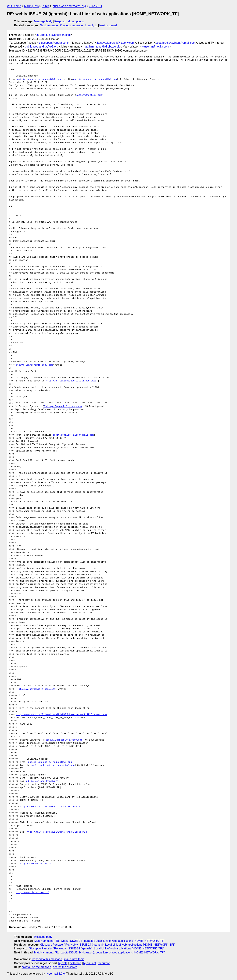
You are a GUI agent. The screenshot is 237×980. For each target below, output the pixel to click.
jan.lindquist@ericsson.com (54, 35)
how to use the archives (36, 967)
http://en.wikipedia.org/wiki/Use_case (71, 381)
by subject (89, 963)
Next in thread (108, 25)
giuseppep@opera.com (53, 43)
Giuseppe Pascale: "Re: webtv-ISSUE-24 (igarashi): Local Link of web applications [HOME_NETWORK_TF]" (107, 945)
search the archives (65, 967)
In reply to (91, 25)
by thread (75, 963)
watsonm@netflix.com (155, 47)
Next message (49, 25)
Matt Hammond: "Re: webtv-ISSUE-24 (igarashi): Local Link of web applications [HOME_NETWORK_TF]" (100, 941)
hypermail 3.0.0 (55, 974)
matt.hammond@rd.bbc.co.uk (101, 47)
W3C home (14, 6)
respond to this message (47, 959)
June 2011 (96, 6)
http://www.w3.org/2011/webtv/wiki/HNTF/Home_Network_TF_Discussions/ (62, 715)
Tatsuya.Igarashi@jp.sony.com (116, 43)
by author (104, 963)
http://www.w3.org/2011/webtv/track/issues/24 (50, 807)
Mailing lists (31, 6)
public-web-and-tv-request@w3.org (39, 79)
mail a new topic (74, 959)
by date (63, 963)
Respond (60, 21)
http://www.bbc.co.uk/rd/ (36, 864)
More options (76, 21)
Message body (43, 21)
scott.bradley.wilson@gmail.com (176, 43)
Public (46, 6)
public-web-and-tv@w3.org (69, 6)
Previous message (71, 25)
